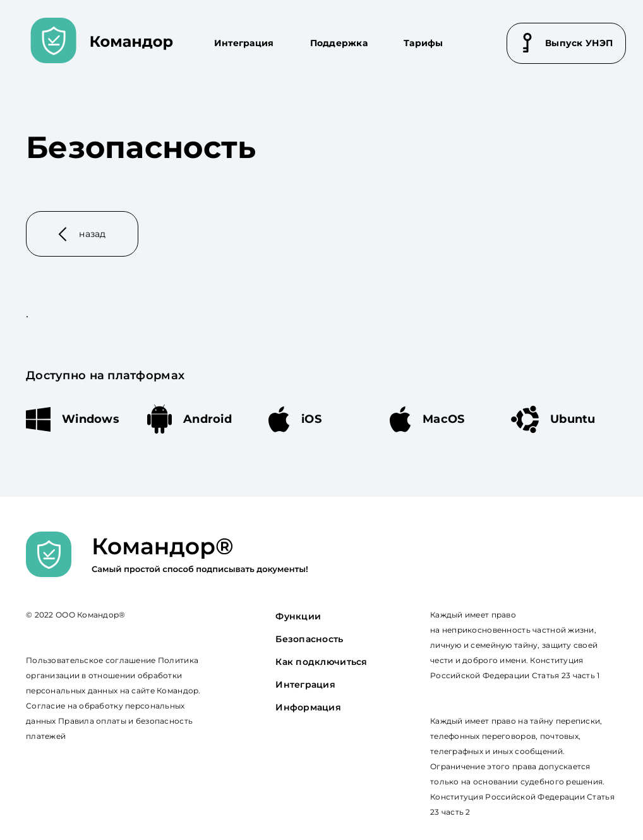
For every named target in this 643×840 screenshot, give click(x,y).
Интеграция (244, 43)
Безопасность (309, 639)
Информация (308, 707)
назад (82, 234)
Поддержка (339, 43)
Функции (298, 616)
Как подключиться (321, 662)
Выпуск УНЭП (568, 43)
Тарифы (424, 43)
